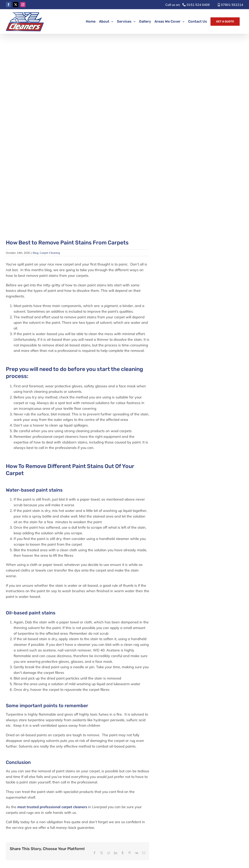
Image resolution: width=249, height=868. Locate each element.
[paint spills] (78, 137)
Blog (36, 253)
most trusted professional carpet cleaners (52, 807)
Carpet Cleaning (50, 253)
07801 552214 (231, 5)
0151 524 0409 (188, 5)
